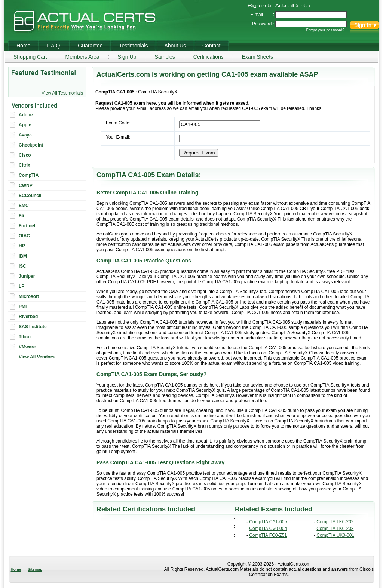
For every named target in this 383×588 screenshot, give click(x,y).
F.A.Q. (54, 46)
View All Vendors (37, 357)
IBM (23, 256)
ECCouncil (30, 196)
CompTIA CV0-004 (268, 529)
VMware (27, 347)
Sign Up (127, 57)
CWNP (26, 185)
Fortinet (27, 226)
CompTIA (29, 175)
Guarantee (90, 46)
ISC (22, 266)
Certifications (209, 57)
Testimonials (133, 46)
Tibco (25, 337)
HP (22, 246)
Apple (25, 125)
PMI (23, 307)
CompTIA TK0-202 (335, 522)
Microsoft (29, 296)
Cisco (25, 155)
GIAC (24, 236)
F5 (21, 216)
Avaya (25, 135)
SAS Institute (33, 327)
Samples (165, 57)
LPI (22, 286)
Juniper (27, 276)
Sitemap (35, 569)
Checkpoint (31, 145)
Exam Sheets (258, 57)
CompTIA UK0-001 (335, 535)
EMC (24, 206)
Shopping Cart (30, 57)
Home (16, 569)
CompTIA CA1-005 (268, 522)
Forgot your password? (325, 30)
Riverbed (28, 317)
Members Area (82, 57)
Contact (211, 46)
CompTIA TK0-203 (335, 529)
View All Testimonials (62, 93)
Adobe (26, 115)
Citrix (24, 165)
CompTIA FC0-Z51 (268, 535)
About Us (175, 46)
